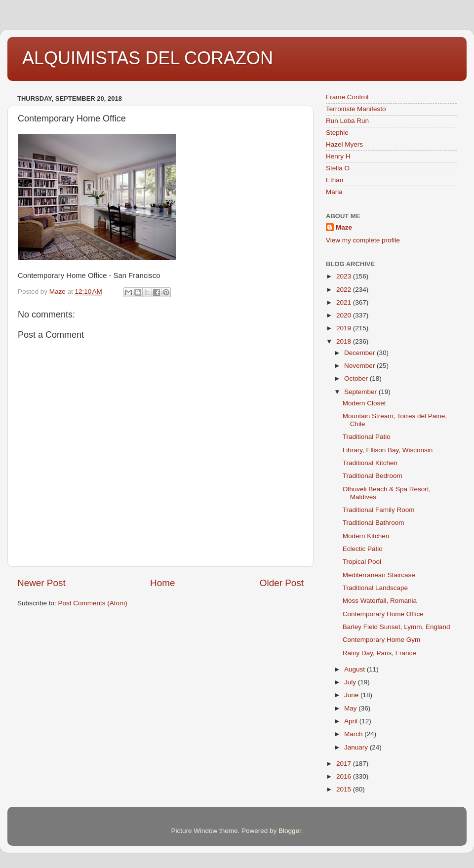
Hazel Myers (344, 144)
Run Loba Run (347, 121)
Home (162, 583)
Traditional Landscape (375, 588)
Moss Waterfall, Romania (380, 601)
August (355, 669)
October (357, 378)
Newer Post (41, 583)
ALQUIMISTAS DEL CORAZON (148, 58)
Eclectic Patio (363, 549)
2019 (345, 328)
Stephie (337, 133)
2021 (345, 302)
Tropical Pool (362, 562)
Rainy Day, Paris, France (379, 653)
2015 (345, 789)
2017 (345, 764)
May (351, 708)
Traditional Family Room (379, 510)
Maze (344, 227)
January (357, 747)
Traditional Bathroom (374, 523)
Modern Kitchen (366, 536)
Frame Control (347, 97)
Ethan (335, 180)
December (360, 353)
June (352, 695)
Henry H (338, 156)
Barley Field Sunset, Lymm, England (396, 627)
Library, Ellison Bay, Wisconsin (388, 450)
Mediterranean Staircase (379, 575)
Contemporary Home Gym (382, 640)
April (352, 721)
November (360, 366)
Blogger (290, 831)
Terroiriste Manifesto (356, 109)
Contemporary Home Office (383, 614)
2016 (345, 776)
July (351, 682)
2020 (345, 315)
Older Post (282, 583)
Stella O (338, 168)
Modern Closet (364, 403)
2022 (345, 290)
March (354, 734)
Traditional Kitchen (370, 463)
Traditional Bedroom (373, 476)
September (361, 392)
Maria (334, 192)
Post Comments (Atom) (93, 603)
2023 (345, 276)
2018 (345, 341)
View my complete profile (363, 240)
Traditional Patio (367, 437)
